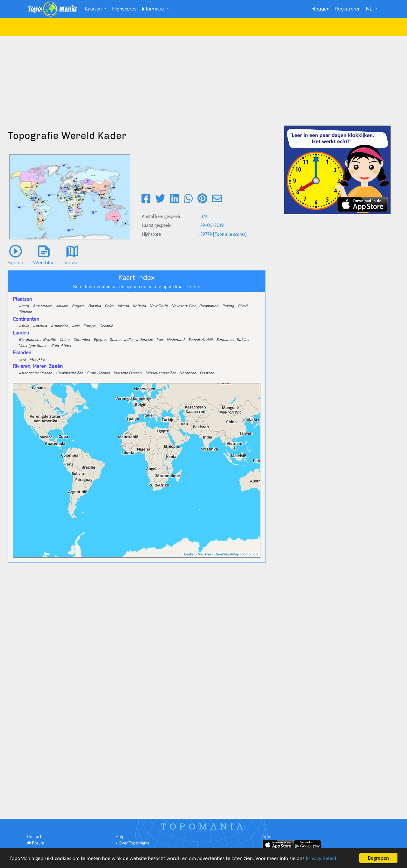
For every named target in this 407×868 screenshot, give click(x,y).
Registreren (348, 9)
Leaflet (189, 554)
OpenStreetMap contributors (236, 554)
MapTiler (204, 554)
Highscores (124, 9)
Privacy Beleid (321, 859)
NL (370, 9)
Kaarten (94, 9)
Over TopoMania (134, 843)
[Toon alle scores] (230, 234)
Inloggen (320, 9)
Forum (36, 843)
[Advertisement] (203, 81)
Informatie (154, 9)
